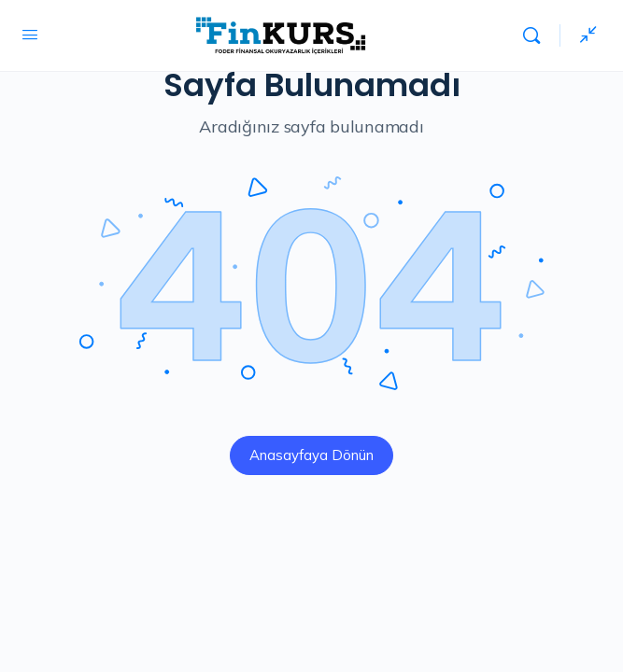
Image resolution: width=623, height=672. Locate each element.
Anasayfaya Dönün (311, 455)
